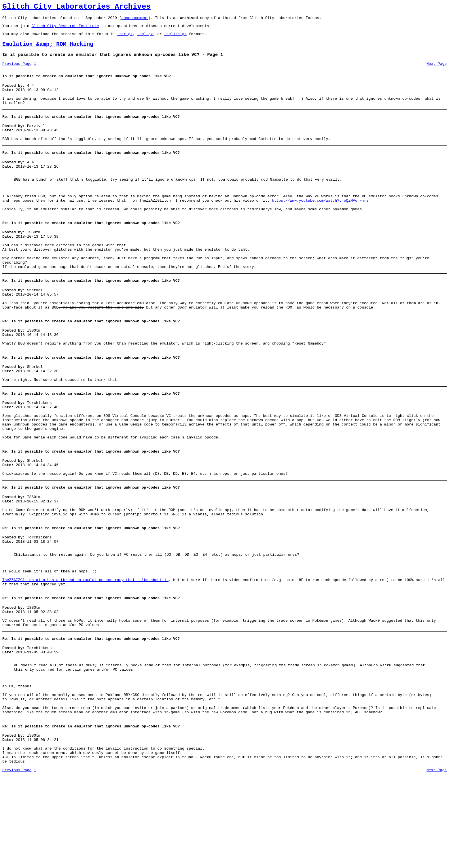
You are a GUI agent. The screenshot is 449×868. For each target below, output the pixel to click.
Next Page (437, 71)
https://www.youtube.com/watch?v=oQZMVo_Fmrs (320, 223)
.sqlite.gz (175, 38)
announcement (135, 20)
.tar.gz (125, 38)
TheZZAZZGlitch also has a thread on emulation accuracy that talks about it (85, 647)
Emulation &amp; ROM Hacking (48, 49)
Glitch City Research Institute (65, 29)
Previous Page (17, 71)
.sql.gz (145, 38)
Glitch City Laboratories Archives (76, 7)
